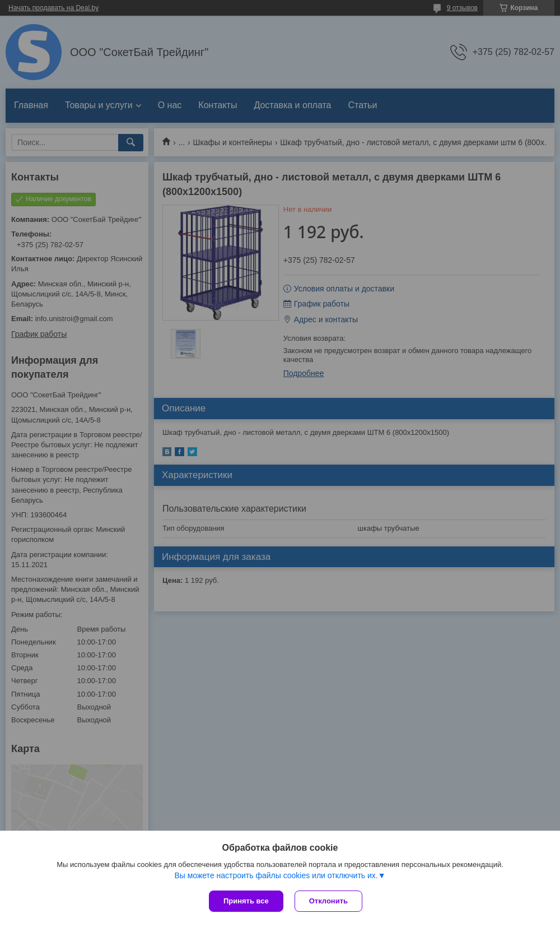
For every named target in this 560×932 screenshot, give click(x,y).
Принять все (246, 901)
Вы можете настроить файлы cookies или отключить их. (276, 875)
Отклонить (328, 901)
